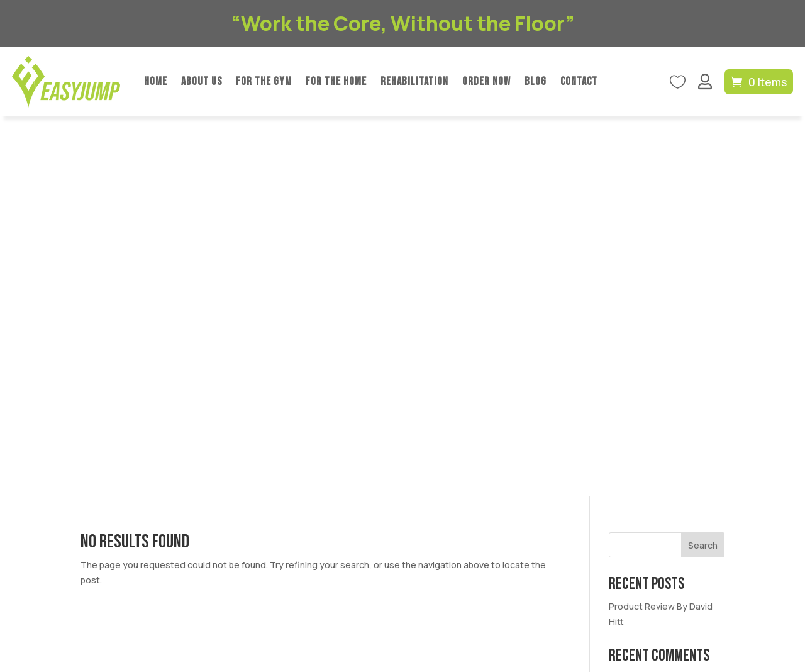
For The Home (336, 81)
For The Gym (264, 81)
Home (156, 81)
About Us (202, 81)
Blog (536, 81)
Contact (579, 81)
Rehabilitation (414, 81)
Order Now (486, 81)
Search (703, 166)
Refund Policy (401, 598)
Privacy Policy (338, 598)
